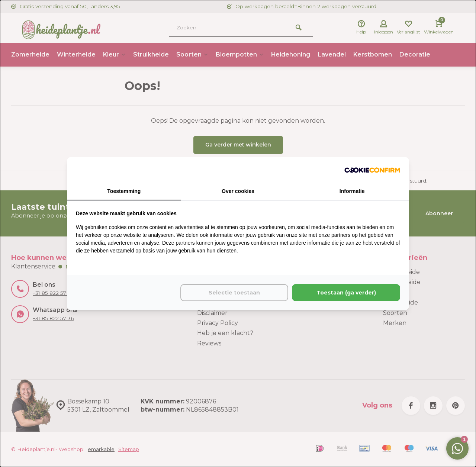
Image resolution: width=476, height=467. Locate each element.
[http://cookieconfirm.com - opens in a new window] (372, 170)
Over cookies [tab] (238, 191)
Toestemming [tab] (124, 191)
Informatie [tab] (352, 191)
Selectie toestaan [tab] (234, 293)
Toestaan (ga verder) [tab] (346, 293)
